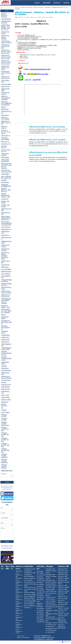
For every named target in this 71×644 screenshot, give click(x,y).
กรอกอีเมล (3, 474)
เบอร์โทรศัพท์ (4, 518)
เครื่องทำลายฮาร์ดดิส (26, 7)
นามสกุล (3, 513)
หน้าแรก (17, 7)
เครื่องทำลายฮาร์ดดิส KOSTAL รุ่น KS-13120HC (47, 127)
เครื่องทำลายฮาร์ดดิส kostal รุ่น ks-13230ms (42, 17)
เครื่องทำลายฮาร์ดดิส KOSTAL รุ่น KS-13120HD (47, 140)
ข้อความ (3, 528)
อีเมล (2, 523)
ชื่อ (2, 508)
